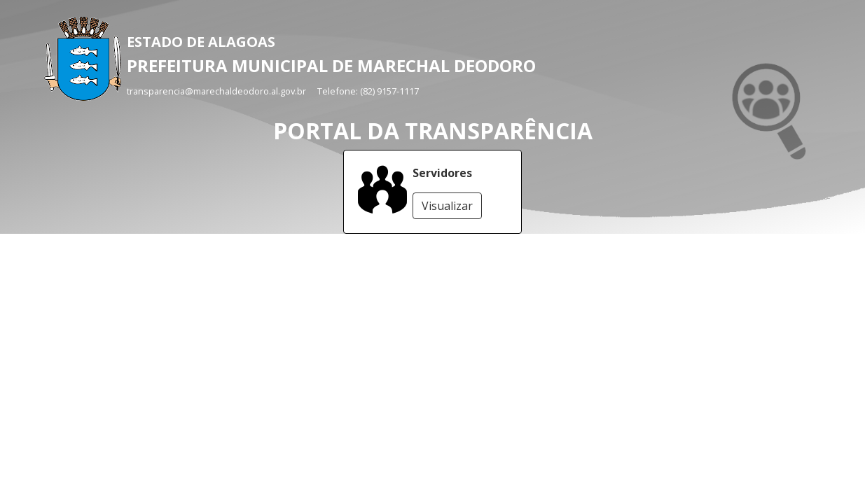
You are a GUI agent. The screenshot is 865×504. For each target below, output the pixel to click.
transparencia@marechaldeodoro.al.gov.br (216, 91)
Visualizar (447, 206)
